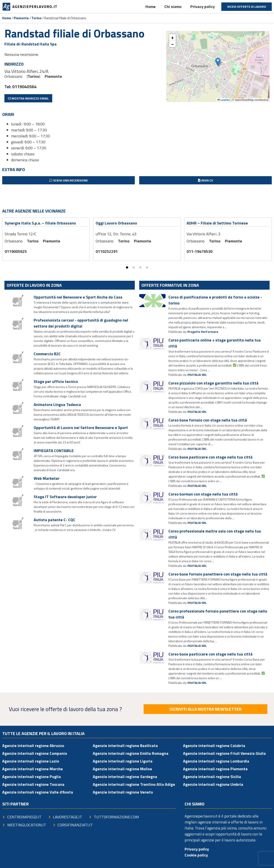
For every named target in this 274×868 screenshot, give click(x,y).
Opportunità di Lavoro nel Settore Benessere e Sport (81, 428)
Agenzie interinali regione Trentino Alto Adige (134, 784)
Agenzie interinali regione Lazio (31, 761)
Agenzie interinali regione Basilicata (125, 746)
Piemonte (21, 18)
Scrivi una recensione (69, 180)
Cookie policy (196, 855)
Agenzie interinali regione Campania (35, 753)
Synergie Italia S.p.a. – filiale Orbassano (40, 223)
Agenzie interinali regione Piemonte (215, 769)
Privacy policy (203, 7)
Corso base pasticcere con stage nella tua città (210, 457)
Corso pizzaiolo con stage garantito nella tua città (213, 383)
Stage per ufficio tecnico (56, 381)
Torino (37, 18)
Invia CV (205, 180)
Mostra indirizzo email (28, 98)
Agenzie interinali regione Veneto (123, 792)
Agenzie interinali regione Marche (33, 769)
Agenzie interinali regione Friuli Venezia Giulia (224, 753)
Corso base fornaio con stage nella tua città (208, 420)
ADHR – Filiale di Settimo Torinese (217, 223)
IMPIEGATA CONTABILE (54, 451)
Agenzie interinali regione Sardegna (125, 777)
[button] (218, 62)
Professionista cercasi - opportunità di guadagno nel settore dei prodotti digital (81, 323)
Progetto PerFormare (203, 332)
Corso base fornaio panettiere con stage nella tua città (218, 574)
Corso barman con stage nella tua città (203, 494)
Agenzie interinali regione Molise (122, 769)
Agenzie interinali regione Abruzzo (33, 746)
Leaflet (224, 100)
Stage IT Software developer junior (65, 497)
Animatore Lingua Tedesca (57, 405)
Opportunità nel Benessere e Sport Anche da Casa (78, 297)
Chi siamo (173, 7)
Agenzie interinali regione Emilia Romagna (131, 753)
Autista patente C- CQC (54, 520)
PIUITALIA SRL (197, 375)
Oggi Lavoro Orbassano (116, 223)
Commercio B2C (47, 354)
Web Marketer (47, 478)
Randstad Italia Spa (39, 44)
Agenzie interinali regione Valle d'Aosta (38, 792)
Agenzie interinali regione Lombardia (216, 761)
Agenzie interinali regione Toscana (33, 784)
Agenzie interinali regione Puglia (32, 777)
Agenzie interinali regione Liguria (123, 761)
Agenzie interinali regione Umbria (213, 784)
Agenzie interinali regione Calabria (214, 746)
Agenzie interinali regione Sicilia (212, 777)
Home (151, 7)
